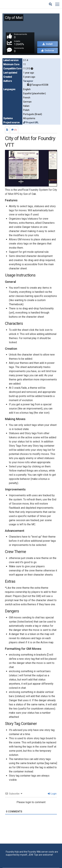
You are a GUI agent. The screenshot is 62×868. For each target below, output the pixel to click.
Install (48, 44)
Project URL (31, 122)
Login (52, 794)
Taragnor (28, 81)
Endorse (48, 50)
